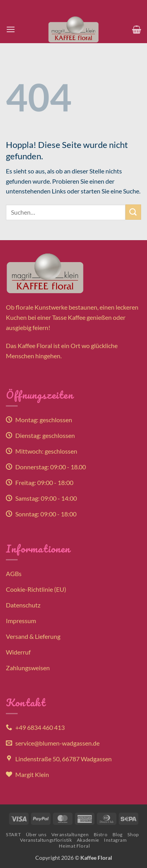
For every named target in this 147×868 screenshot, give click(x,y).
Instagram (115, 840)
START (13, 834)
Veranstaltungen (70, 834)
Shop (133, 834)
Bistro (101, 834)
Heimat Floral (74, 846)
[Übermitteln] (133, 212)
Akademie (88, 840)
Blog (118, 834)
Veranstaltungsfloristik (46, 840)
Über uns (36, 834)
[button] (11, 29)
